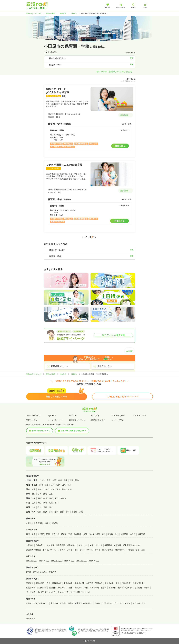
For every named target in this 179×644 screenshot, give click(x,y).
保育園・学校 (113, 534)
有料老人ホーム (49, 550)
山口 (57, 503)
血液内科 (90, 583)
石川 (52, 485)
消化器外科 (31, 588)
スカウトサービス (55, 420)
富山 (47, 485)
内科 (49, 583)
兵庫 (45, 498)
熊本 (56, 512)
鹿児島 (74, 512)
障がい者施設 (108, 550)
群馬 (70, 489)
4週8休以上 (44, 603)
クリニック (83, 545)
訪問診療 (124, 534)
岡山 (39, 503)
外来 (34, 534)
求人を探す (95, 416)
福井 (58, 485)
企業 (143, 550)
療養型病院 (61, 545)
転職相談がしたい (59, 366)
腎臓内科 (99, 583)
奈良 (57, 498)
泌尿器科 (112, 588)
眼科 (86, 588)
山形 (71, 480)
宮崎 (68, 512)
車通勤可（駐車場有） (84, 603)
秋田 (66, 480)
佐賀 (45, 512)
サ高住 (98, 550)
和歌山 (63, 498)
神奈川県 (63, 14)
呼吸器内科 (57, 583)
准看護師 (39, 523)
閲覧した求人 (32, 420)
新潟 (41, 485)
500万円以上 (56, 561)
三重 (51, 494)
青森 (49, 480)
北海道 (42, 480)
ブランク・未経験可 (122, 603)
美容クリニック (96, 545)
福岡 (39, 512)
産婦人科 (78, 588)
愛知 (34, 494)
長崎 (51, 512)
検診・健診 (101, 534)
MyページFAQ (118, 420)
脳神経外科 (42, 588)
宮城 (60, 480)
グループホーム (86, 550)
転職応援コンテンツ (77, 420)
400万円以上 (44, 561)
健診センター (121, 550)
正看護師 (30, 523)
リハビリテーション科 (47, 592)
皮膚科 (104, 588)
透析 (70, 534)
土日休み (54, 603)
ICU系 (64, 534)
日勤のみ (43, 572)
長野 (70, 485)
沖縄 (81, 512)
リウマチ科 (31, 592)
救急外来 (56, 534)
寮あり (98, 603)
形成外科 (62, 588)
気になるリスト (140, 416)
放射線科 (138, 588)
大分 (62, 512)
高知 (51, 507)
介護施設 (118, 545)
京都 (39, 498)
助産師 (55, 523)
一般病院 (30, 545)
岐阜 (39, 494)
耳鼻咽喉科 (94, 588)
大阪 (34, 498)
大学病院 (39, 545)
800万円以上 (94, 561)
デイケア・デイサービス (68, 550)
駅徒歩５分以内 (66, 603)
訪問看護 (78, 534)
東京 (34, 489)
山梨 (64, 485)
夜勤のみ (53, 572)
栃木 (64, 489)
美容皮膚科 (40, 583)
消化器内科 (68, 583)
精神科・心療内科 (125, 588)
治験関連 (141, 534)
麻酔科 (147, 588)
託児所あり (107, 603)
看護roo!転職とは (33, 416)
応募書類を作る (118, 416)
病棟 (28, 534)
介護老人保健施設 (34, 550)
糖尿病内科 (109, 583)
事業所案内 (31, 618)
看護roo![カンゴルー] (34, 14)
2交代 (29, 572)
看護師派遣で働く (98, 420)
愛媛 (45, 507)
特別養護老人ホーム (132, 545)
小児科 (70, 588)
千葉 (53, 489)
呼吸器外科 (126, 583)
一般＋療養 (49, 545)
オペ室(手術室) (44, 534)
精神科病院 (72, 545)
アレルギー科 (63, 592)
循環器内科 (79, 583)
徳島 (34, 507)
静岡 (45, 494)
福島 (77, 480)
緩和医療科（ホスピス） (81, 592)
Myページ (52, 416)
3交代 (35, 572)
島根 (51, 503)
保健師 (48, 523)
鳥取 (45, 503)
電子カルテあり (139, 603)
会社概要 (30, 614)
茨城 (58, 489)
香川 (39, 507)
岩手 (54, 480)
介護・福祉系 (89, 534)
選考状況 (73, 416)
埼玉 (47, 489)
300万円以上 (31, 561)
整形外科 (52, 588)
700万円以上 (81, 561)
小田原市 (74, 14)
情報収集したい (105, 366)
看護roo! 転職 (51, 14)
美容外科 (30, 583)
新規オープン (32, 603)
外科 (118, 583)
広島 (34, 503)
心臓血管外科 (138, 583)
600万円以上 (69, 561)
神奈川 (40, 489)
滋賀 (51, 498)
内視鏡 (133, 534)
